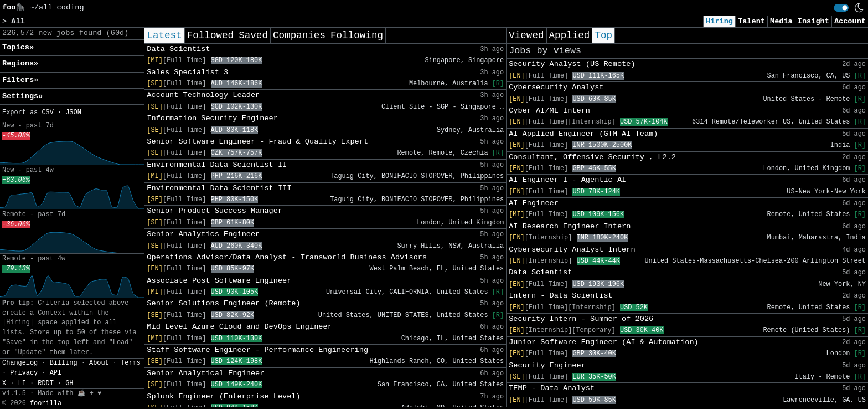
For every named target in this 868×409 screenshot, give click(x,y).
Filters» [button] (20, 80)
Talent (751, 21)
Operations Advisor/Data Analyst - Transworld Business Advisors (287, 257)
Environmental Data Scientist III (219, 188)
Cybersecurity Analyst (556, 87)
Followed (210, 35)
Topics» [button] (18, 47)
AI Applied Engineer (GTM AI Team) (583, 134)
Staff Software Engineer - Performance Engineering (257, 350)
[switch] (841, 8)
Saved (253, 35)
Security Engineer (547, 365)
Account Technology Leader (203, 95)
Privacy (24, 373)
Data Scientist (178, 49)
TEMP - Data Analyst (552, 388)
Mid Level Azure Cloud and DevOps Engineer (239, 327)
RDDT (46, 384)
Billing (64, 363)
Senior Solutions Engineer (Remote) (223, 303)
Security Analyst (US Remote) (572, 64)
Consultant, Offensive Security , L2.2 (592, 157)
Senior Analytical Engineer (205, 373)
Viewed (526, 35)
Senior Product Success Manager (215, 211)
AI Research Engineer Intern (570, 226)
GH (69, 384)
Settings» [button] (22, 96)
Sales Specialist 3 (187, 72)
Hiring (719, 21)
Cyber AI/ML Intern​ (549, 111)
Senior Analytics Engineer (203, 234)
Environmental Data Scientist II (217, 165)
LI (22, 384)
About (99, 363)
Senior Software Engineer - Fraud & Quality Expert (257, 142)
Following (357, 35)
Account (850, 21)
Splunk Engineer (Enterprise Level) (223, 397)
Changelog (20, 363)
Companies (299, 35)
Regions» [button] (20, 63)
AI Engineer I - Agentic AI (567, 180)
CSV (47, 113)
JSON (73, 113)
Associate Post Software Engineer (219, 281)
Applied (570, 35)
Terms (131, 363)
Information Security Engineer (212, 118)
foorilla (46, 403)
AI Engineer (534, 203)
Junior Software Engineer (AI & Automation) (604, 342)
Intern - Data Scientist (561, 296)
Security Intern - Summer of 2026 (581, 319)
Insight (813, 21)
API (56, 373)
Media (781, 21)
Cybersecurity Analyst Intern (572, 250)
